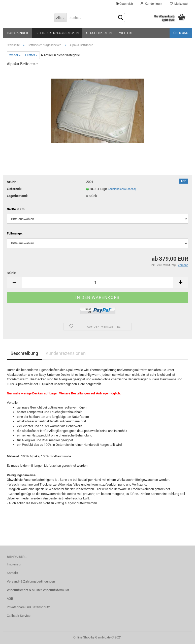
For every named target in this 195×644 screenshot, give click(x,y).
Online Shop (82, 637)
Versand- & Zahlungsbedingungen (31, 581)
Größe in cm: (16, 209)
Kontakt (12, 573)
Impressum (15, 564)
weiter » (15, 55)
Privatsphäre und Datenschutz (28, 607)
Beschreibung (24, 353)
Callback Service (19, 616)
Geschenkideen (99, 33)
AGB (10, 599)
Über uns (181, 33)
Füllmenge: (15, 233)
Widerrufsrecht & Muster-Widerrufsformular (38, 590)
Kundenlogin (151, 4)
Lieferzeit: (14, 189)
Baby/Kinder (18, 33)
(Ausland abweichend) (122, 189)
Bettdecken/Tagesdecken (57, 33)
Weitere (126, 33)
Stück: (11, 273)
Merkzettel (179, 4)
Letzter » (31, 55)
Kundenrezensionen (66, 353)
